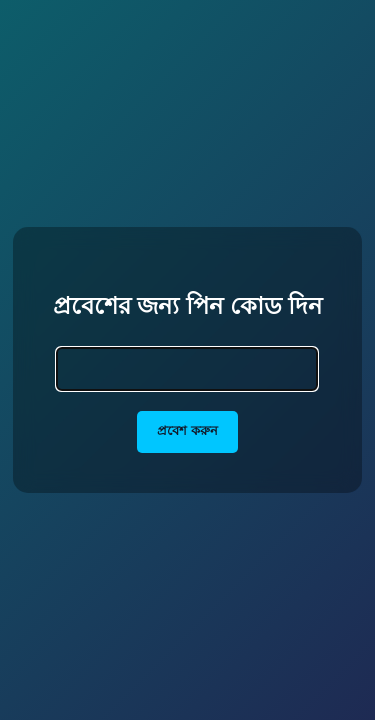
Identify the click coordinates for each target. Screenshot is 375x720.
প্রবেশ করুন (187, 430)
